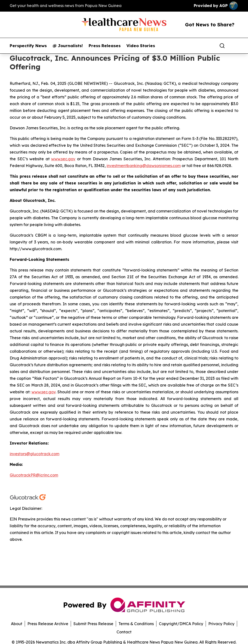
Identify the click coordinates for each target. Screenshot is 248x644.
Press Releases (105, 46)
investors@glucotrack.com (35, 454)
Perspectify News (28, 46)
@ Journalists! (68, 46)
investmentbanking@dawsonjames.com (144, 166)
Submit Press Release (93, 624)
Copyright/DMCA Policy (181, 624)
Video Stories (141, 46)
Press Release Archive (48, 624)
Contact (124, 632)
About (17, 624)
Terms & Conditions (136, 624)
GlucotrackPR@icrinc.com (34, 475)
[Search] (222, 46)
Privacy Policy (221, 624)
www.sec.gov (63, 159)
